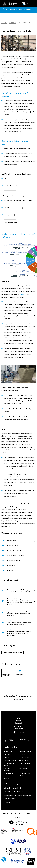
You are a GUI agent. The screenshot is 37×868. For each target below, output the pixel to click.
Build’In (22, 294)
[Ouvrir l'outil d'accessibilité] (4, 859)
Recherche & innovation (13, 652)
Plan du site (8, 802)
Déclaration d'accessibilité (12, 788)
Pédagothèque (24, 760)
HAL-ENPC (7, 754)
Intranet (6, 779)
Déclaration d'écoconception (13, 792)
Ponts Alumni (23, 769)
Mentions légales (9, 799)
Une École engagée (10, 760)
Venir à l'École (8, 774)
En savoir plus (18, 699)
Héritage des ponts (25, 757)
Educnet (7, 757)
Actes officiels (9, 751)
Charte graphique (24, 763)
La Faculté (22, 754)
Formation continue (25, 751)
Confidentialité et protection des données (17, 795)
